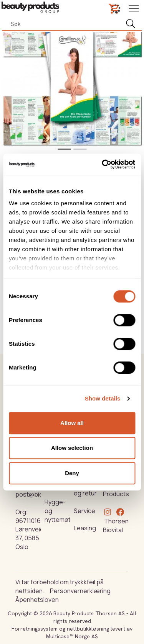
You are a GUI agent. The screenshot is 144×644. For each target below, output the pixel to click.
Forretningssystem (35, 629)
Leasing (85, 528)
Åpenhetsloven (37, 600)
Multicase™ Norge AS (72, 636)
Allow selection (72, 448)
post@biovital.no (39, 494)
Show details (103, 398)
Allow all (72, 423)
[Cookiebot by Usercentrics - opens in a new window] (103, 164)
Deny (72, 473)
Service (84, 511)
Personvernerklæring (80, 591)
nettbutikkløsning (88, 629)
